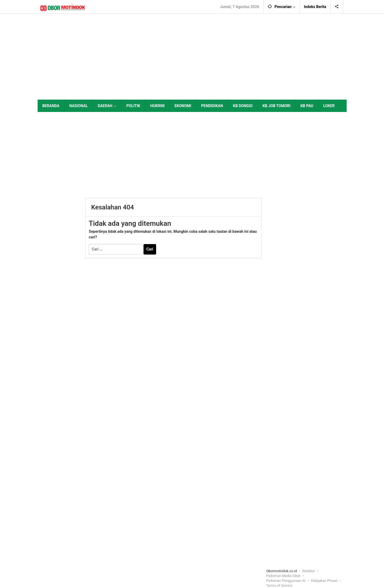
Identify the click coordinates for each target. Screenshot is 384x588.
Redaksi (308, 571)
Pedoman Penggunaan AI (286, 581)
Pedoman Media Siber (283, 576)
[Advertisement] (192, 57)
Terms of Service (279, 585)
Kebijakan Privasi (324, 581)
